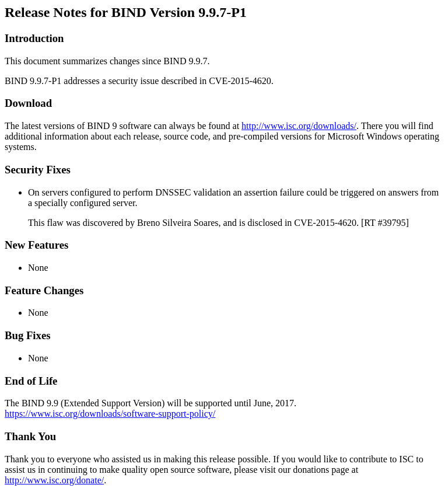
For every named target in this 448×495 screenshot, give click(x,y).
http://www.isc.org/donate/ (54, 480)
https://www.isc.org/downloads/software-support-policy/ (110, 414)
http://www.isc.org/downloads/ (299, 126)
